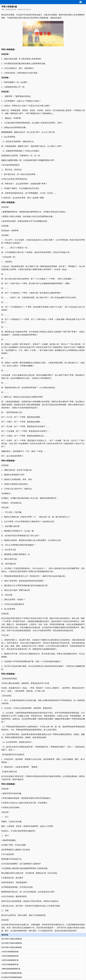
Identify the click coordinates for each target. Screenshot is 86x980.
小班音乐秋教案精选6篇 (10, 956)
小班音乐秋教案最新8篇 (10, 952)
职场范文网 (9, 9)
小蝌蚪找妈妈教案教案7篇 (11, 969)
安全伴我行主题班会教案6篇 (12, 939)
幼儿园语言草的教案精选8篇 (12, 977)
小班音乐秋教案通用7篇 (10, 960)
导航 (84, 2)
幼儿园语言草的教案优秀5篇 (12, 973)
